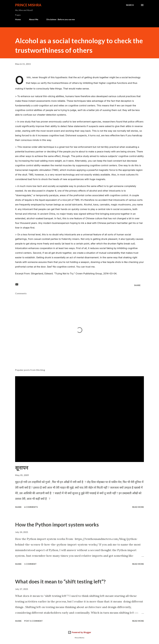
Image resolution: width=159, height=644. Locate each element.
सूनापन (22, 468)
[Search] (130, 5)
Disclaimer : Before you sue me (61, 19)
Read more (138, 507)
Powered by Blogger (79, 632)
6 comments (31, 507)
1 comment (30, 564)
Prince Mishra (28, 5)
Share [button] (137, 285)
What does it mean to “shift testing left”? (60, 581)
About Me (34, 19)
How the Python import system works (57, 525)
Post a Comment (33, 621)
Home (18, 19)
